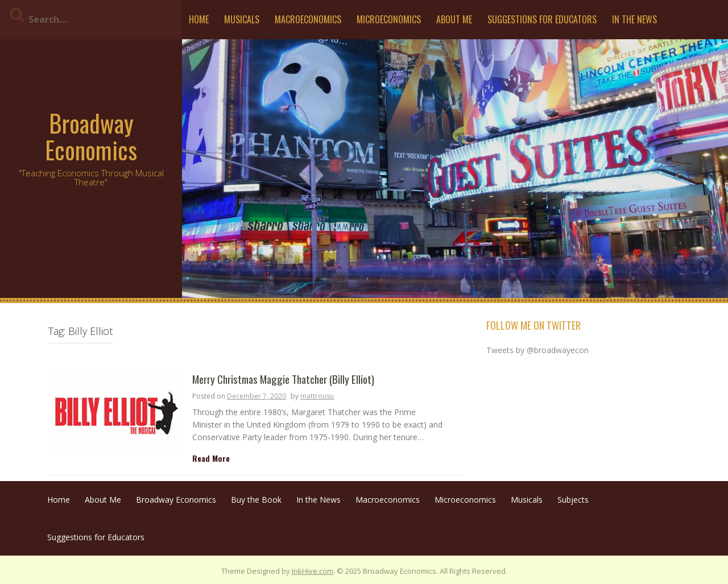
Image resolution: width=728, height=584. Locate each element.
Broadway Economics (91, 136)
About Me (454, 19)
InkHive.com (313, 571)
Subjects (573, 500)
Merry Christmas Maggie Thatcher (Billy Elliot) (283, 380)
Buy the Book (256, 500)
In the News (634, 19)
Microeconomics (389, 19)
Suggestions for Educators (542, 19)
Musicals (242, 19)
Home (199, 19)
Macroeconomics (308, 19)
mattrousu (317, 396)
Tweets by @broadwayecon (537, 350)
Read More (211, 458)
